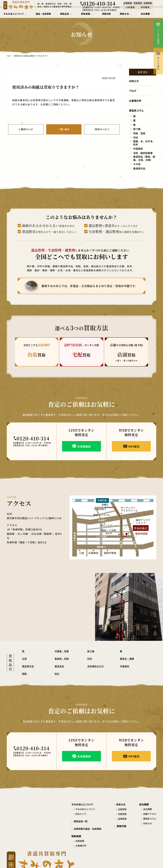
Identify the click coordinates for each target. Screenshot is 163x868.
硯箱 (24, 674)
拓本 (57, 674)
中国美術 (125, 666)
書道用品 (59, 666)
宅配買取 (123, 814)
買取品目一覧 (81, 821)
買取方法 (122, 804)
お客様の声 (81, 845)
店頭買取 (123, 819)
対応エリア (81, 814)
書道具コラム (150, 819)
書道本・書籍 (127, 658)
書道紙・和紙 (62, 658)
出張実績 (80, 841)
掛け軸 (91, 651)
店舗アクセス (150, 814)
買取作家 (122, 826)
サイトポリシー (125, 861)
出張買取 (123, 809)
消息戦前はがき (96, 666)
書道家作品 (28, 666)
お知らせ (148, 823)
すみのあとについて (86, 809)
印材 (90, 658)
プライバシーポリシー (147, 861)
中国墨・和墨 (62, 651)
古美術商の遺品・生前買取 (89, 828)
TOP (9, 56)
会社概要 (148, 809)
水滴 (24, 658)
